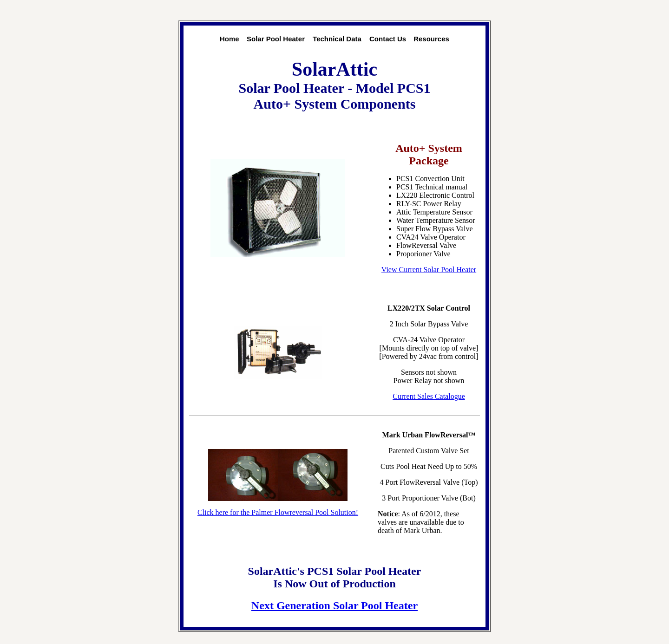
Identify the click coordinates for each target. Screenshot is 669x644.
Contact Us (388, 39)
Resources (431, 39)
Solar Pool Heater (276, 39)
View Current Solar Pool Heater (429, 270)
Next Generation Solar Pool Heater (334, 605)
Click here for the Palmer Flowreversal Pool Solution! (278, 512)
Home (230, 39)
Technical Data (337, 39)
